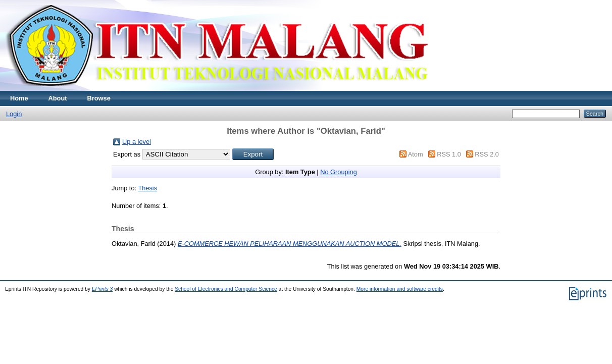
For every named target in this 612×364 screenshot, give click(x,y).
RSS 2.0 (487, 154)
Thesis (147, 188)
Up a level (137, 142)
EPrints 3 (103, 289)
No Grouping (339, 172)
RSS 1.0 (449, 154)
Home (19, 98)
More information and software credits (400, 289)
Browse (99, 98)
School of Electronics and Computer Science (226, 289)
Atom (416, 154)
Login (14, 114)
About (58, 98)
